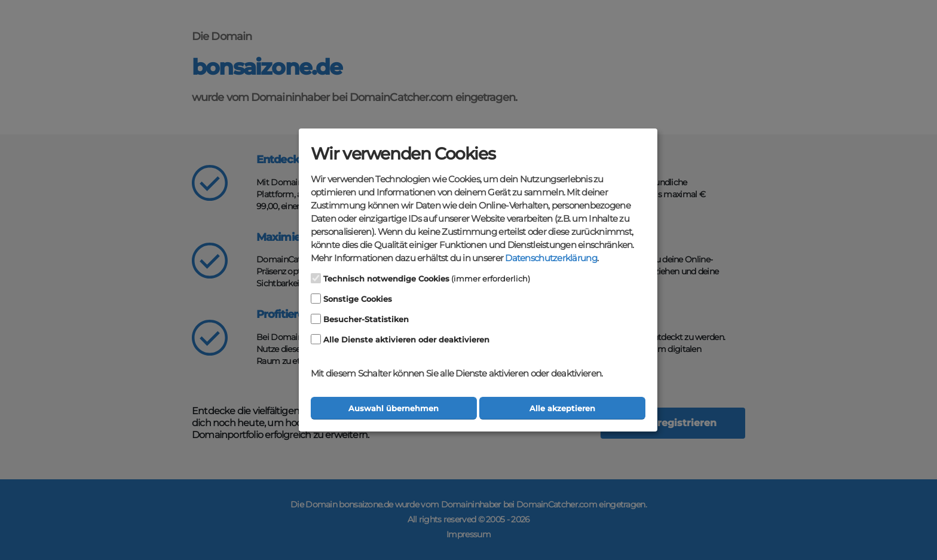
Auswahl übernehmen (394, 408)
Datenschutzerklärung (551, 258)
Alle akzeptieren (562, 408)
